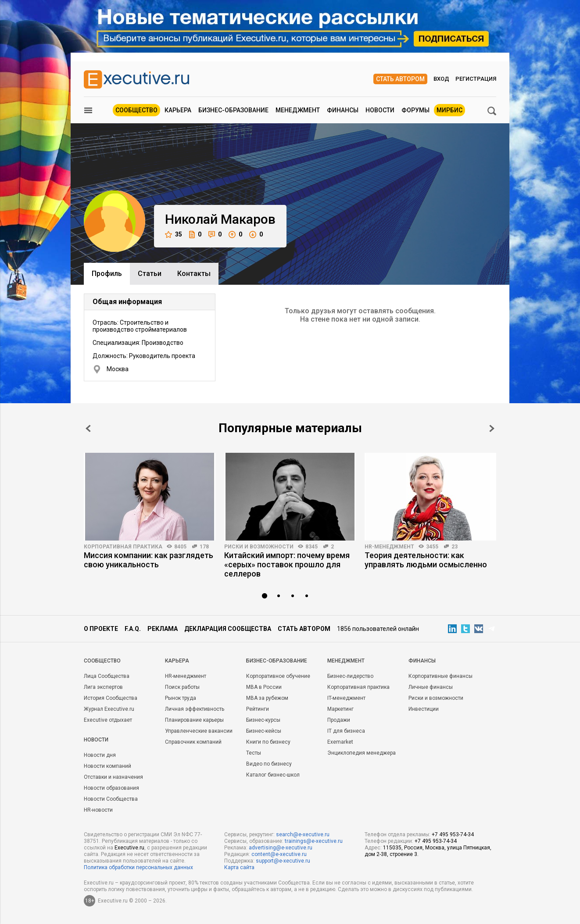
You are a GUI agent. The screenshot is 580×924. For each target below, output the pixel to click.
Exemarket (340, 742)
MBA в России (264, 687)
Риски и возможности (259, 547)
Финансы (343, 110)
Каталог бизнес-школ (273, 775)
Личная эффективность (195, 709)
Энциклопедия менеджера (362, 753)
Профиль (107, 274)
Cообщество (102, 661)
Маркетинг (340, 709)
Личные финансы (431, 687)
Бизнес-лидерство (350, 676)
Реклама (163, 629)
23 (455, 547)
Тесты (254, 753)
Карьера (178, 110)
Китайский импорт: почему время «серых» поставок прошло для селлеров (287, 564)
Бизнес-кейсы (264, 731)
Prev (88, 428)
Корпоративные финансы (440, 676)
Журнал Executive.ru (109, 709)
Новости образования (111, 788)
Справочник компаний (193, 742)
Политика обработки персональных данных (138, 867)
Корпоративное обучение (278, 676)
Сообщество (136, 110)
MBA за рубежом (267, 698)
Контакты (194, 274)
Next (492, 428)
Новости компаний (107, 766)
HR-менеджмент (389, 547)
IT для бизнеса (346, 731)
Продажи (339, 720)
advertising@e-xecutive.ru (281, 848)
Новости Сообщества (111, 799)
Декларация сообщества (228, 629)
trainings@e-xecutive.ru (314, 841)
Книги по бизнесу (268, 742)
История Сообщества (111, 698)
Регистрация (476, 79)
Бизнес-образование (233, 110)
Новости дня (100, 755)
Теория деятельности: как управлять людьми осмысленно (426, 560)
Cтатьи (150, 274)
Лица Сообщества (107, 676)
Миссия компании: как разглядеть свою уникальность (149, 560)
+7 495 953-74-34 (453, 834)
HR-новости (98, 810)
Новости (380, 110)
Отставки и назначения (113, 777)
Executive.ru (129, 848)
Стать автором (400, 79)
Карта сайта (239, 867)
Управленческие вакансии (199, 731)
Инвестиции (424, 709)
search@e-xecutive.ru (303, 834)
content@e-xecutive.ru (279, 854)
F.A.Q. (133, 629)
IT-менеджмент (346, 698)
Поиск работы (182, 687)
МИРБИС (449, 110)
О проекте (101, 629)
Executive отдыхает (108, 720)
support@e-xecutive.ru (283, 861)
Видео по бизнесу (269, 764)
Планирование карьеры (194, 720)
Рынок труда (181, 698)
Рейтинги (258, 709)
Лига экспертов (103, 687)
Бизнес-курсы (263, 720)
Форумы (415, 110)
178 (204, 547)
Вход (441, 79)
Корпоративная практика (123, 547)
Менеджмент (298, 110)
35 (174, 235)
